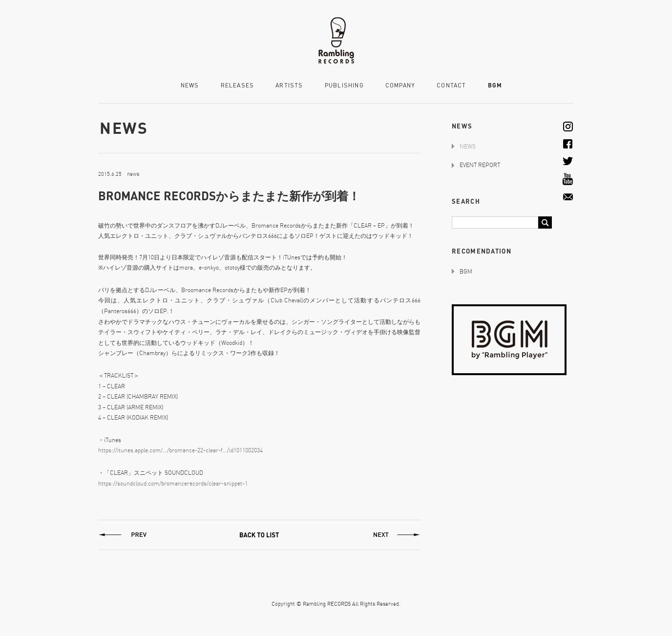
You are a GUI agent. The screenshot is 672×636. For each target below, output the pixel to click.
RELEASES (238, 86)
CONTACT (451, 86)
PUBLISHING (344, 86)
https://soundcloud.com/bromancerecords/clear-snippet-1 (173, 483)
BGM (495, 85)
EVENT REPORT (480, 165)
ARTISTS (289, 86)
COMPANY (400, 86)
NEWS (190, 86)
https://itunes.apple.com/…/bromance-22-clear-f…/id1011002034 (180, 450)
